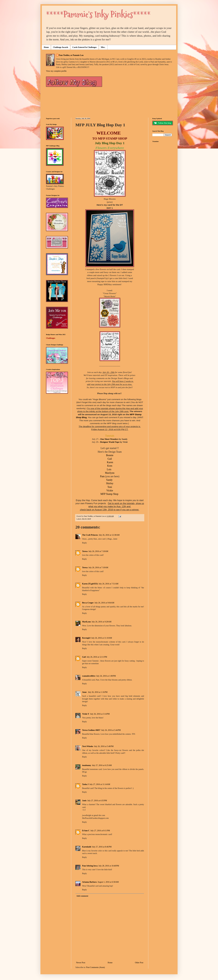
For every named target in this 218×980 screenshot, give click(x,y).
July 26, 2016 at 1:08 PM (106, 676)
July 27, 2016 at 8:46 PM (102, 847)
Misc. (103, 47)
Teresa (85, 551)
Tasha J (85, 784)
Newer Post (81, 963)
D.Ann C (86, 831)
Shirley (110, 483)
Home (46, 47)
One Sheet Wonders (109, 439)
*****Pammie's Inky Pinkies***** (98, 14)
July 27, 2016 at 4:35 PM (97, 801)
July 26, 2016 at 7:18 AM (98, 551)
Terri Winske (88, 746)
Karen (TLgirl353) (90, 584)
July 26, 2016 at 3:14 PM (100, 714)
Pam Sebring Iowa (90, 866)
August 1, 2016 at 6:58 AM (108, 882)
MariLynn (86, 622)
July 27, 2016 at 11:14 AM (100, 784)
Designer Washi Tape (110, 442)
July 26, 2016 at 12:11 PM (97, 657)
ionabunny (87, 765)
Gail (110, 459)
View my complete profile (56, 71)
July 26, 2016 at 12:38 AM (109, 535)
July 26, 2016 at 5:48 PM (104, 746)
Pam (102, 476)
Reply (84, 543)
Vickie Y (86, 714)
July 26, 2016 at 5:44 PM (111, 730)
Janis (84, 801)
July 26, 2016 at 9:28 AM (101, 622)
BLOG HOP (87, 519)
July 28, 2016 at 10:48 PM (109, 866)
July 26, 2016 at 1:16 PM (98, 692)
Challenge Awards (61, 47)
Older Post (139, 963)
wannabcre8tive (89, 676)
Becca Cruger (88, 603)
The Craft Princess (90, 535)
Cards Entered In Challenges (85, 47)
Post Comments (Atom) (95, 967)
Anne (85, 692)
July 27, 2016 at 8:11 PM (100, 831)
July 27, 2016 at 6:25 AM (102, 765)
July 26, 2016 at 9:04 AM (104, 603)
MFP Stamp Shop (110, 494)
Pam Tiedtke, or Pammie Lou (71, 55)
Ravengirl (86, 638)
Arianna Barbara (89, 882)
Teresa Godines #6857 (91, 730)
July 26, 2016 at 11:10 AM (102, 638)
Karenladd (87, 847)
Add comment (82, 896)
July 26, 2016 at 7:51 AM (108, 584)
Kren (110, 466)
